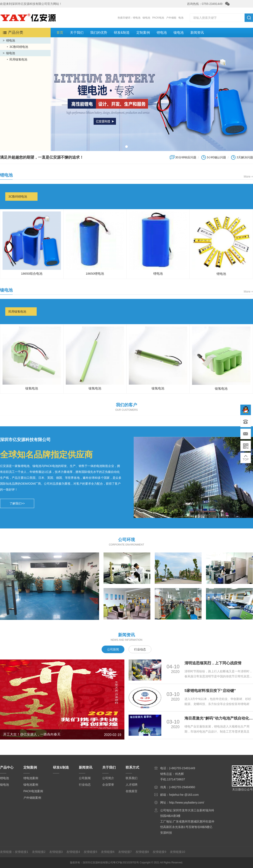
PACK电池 (158, 18)
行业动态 (140, 649)
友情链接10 (178, 852)
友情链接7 (125, 852)
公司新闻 (113, 649)
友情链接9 (159, 852)
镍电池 (146, 18)
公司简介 (108, 778)
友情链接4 (73, 852)
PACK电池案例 (33, 791)
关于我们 (77, 33)
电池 (181, 18)
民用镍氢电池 (18, 59)
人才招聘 (132, 785)
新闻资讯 (197, 33)
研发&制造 (122, 33)
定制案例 (143, 33)
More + (248, 177)
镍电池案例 (31, 785)
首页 (60, 33)
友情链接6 (108, 852)
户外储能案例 (32, 798)
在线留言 (132, 791)
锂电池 (137, 18)
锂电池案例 (31, 778)
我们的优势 (99, 33)
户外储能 (171, 18)
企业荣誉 (108, 785)
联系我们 (132, 778)
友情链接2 (39, 852)
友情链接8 (142, 852)
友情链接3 (56, 852)
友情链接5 (90, 852)
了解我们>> (17, 503)
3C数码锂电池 (19, 47)
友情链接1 (22, 852)
